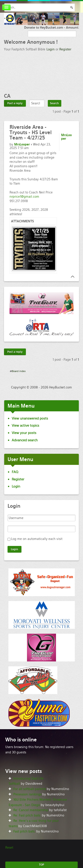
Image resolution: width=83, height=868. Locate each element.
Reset (9, 848)
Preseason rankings (27, 794)
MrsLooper (22, 144)
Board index (19, 371)
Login (51, 49)
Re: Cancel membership (31, 810)
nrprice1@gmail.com (24, 197)
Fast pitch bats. (24, 831)
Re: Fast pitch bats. (27, 815)
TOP (41, 865)
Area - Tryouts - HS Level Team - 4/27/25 (31, 132)
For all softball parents (30, 789)
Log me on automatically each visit (37, 539)
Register (65, 49)
